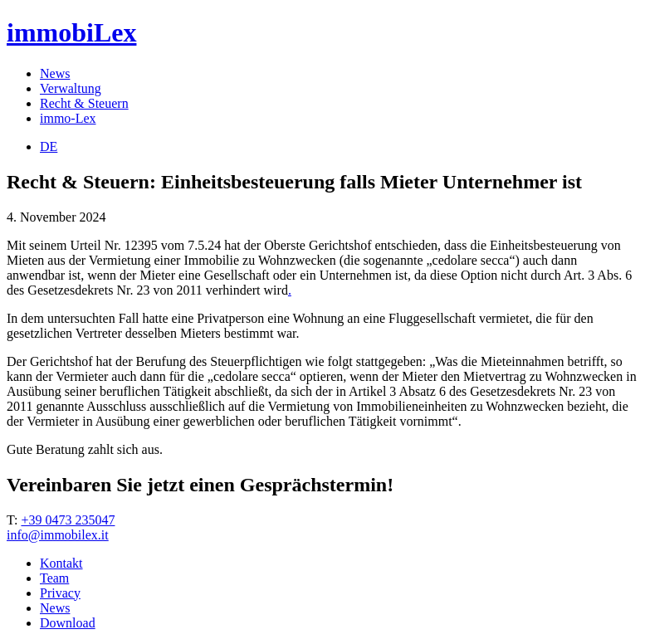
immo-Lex (68, 118)
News (55, 73)
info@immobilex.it (58, 535)
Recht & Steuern (84, 103)
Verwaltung (71, 88)
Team (54, 578)
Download (68, 623)
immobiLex (71, 32)
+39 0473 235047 (68, 520)
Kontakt (61, 563)
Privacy (60, 593)
